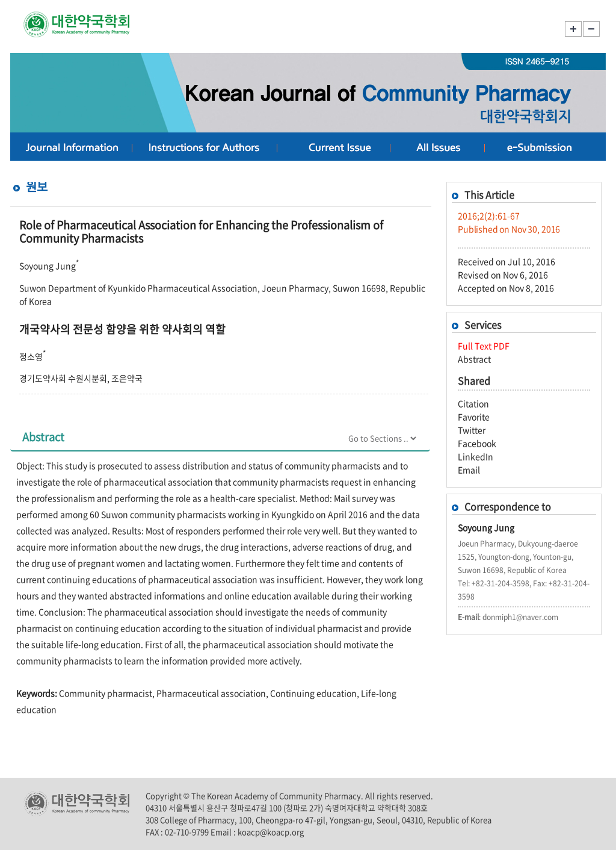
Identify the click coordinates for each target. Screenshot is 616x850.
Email (469, 470)
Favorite (474, 417)
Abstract (474, 359)
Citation (473, 403)
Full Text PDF (484, 346)
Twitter (472, 430)
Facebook (477, 443)
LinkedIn (476, 456)
